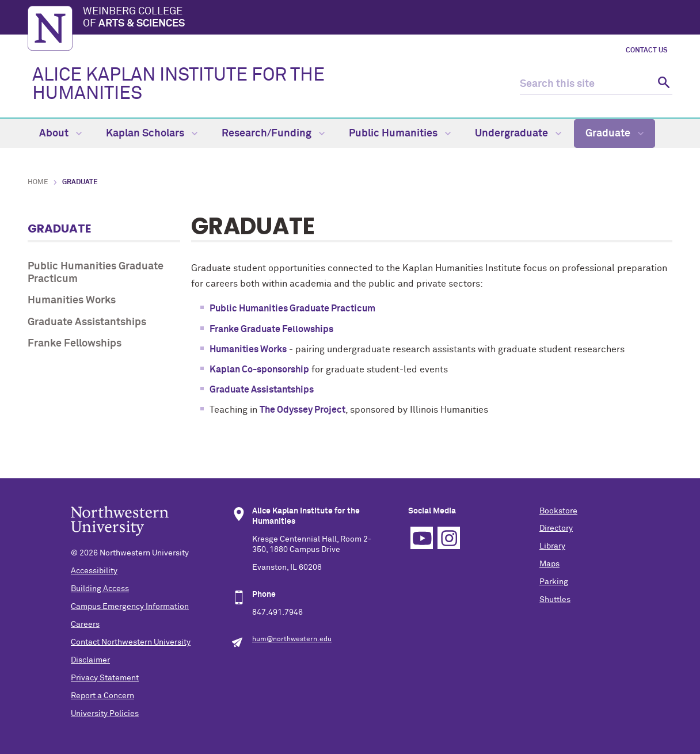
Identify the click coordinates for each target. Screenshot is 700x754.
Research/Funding (273, 134)
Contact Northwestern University (131, 642)
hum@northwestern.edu (292, 639)
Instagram (449, 538)
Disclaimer (90, 660)
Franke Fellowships (75, 344)
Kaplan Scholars (152, 134)
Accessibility (94, 571)
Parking (554, 582)
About (60, 134)
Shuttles (555, 600)
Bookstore (558, 511)
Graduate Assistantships (87, 322)
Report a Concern (102, 696)
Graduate (615, 134)
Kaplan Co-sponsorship (259, 370)
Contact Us (647, 51)
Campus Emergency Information (130, 607)
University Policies (105, 714)
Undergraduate (518, 134)
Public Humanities (400, 134)
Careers (85, 624)
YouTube (422, 538)
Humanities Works (72, 300)
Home (38, 182)
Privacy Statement (105, 678)
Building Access (100, 589)
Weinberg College (378, 18)
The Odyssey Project (303, 410)
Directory (556, 528)
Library (552, 546)
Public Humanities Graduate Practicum (96, 273)
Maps (549, 564)
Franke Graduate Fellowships (271, 329)
